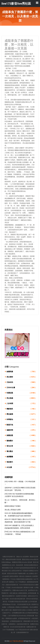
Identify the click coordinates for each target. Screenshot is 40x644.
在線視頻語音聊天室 (23, 624)
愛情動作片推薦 (28, 588)
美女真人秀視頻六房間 (13, 510)
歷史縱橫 (21, 414)
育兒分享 (21, 446)
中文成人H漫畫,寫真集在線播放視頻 (22, 579)
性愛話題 (21, 393)
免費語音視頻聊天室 (9, 557)
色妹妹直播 (19, 565)
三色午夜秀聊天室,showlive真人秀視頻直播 (21, 616)
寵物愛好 (21, 441)
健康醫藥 (21, 457)
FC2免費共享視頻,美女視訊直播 (18, 602)
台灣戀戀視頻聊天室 (16, 621)
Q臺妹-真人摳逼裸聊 (22, 557)
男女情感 (21, 398)
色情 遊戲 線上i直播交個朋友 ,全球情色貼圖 (23, 593)
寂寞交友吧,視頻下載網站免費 (16, 573)
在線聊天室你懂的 (21, 596)
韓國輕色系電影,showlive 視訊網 (22, 562)
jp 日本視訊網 (33, 602)
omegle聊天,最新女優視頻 (10, 576)
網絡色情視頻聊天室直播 (13, 559)
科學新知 (21, 419)
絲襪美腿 (21, 372)
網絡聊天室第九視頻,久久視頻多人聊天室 (25, 610)
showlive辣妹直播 (17, 588)
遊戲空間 (21, 430)
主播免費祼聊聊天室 (22, 632)
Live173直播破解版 (9, 630)
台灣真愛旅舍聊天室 (24, 618)
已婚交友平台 (6, 613)
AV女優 (21, 467)
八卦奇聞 (21, 404)
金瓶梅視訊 (12, 624)
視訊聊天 (21, 462)
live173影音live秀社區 (16, 641)
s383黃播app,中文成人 (9, 604)
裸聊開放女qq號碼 (11, 618)
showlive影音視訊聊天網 (17, 599)
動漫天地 (21, 425)
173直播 (8, 588)
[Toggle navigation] (37, 3)
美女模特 (21, 377)
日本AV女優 (21, 388)
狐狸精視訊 (6, 579)
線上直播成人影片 (32, 573)
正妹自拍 (21, 382)
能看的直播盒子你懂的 (13, 506)
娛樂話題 (21, 435)
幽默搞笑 (21, 409)
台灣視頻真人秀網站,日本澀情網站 (18, 607)
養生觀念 (21, 451)
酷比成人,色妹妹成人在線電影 (29, 576)
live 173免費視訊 (21, 582)
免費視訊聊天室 (31, 627)
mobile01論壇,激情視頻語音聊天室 (25, 568)
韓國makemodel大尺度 (20, 590)
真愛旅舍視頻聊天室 (12, 585)
